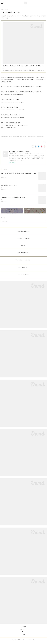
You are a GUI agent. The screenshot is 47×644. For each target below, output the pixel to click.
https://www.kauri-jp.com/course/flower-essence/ (12, 96)
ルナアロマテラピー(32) (31, 138)
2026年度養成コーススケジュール (9, 187)
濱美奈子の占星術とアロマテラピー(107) (20, 138)
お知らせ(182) (3, 138)
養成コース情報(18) (9, 138)
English (24, 636)
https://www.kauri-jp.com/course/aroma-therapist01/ (13, 119)
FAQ (23, 634)
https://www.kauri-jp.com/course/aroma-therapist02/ (13, 104)
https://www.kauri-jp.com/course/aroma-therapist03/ (13, 111)
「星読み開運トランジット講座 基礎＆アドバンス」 (13, 199)
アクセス (24, 629)
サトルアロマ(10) (38, 138)
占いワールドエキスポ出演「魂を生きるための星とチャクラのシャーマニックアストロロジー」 (23, 175)
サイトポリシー (24, 631)
